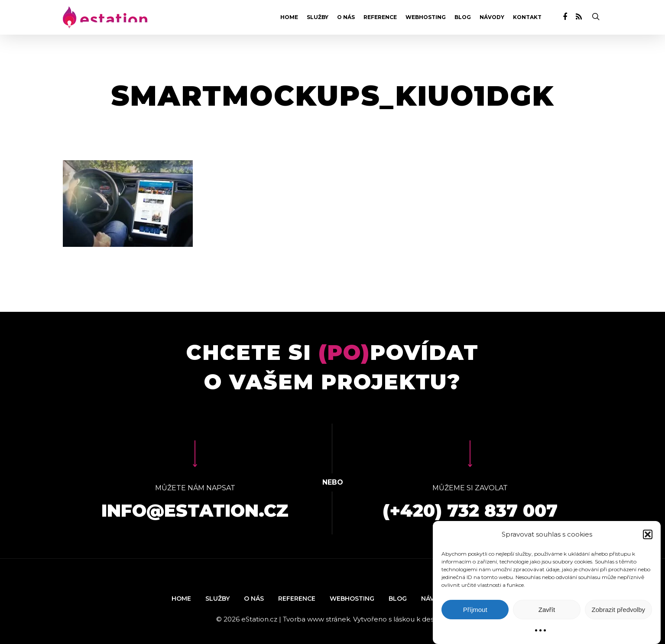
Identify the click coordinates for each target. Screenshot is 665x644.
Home (289, 17)
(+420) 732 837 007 (470, 510)
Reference (380, 17)
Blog (463, 17)
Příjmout (475, 610)
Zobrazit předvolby (618, 610)
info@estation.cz (195, 510)
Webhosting (426, 17)
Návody (492, 17)
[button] (648, 534)
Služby (318, 17)
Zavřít (547, 610)
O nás (346, 17)
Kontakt (527, 17)
